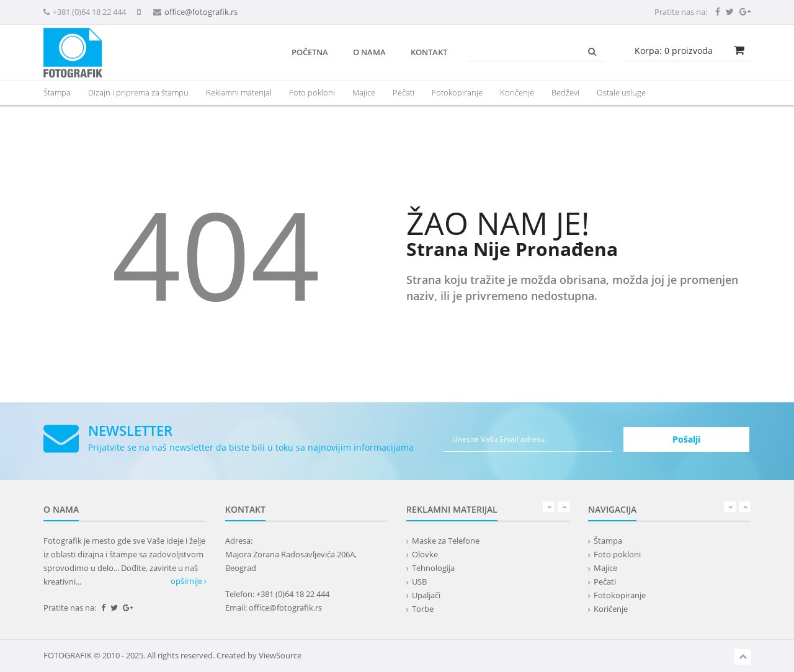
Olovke (425, 554)
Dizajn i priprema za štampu (138, 92)
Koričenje (517, 92)
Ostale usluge (621, 92)
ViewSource (280, 655)
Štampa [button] (57, 92)
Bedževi (565, 92)
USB (419, 581)
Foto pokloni (312, 92)
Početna (310, 52)
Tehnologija (433, 568)
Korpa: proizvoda (674, 51)
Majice (364, 92)
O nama (369, 52)
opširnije (189, 581)
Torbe (423, 609)
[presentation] (239, 92)
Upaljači (426, 595)
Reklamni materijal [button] (239, 92)
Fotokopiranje (457, 92)
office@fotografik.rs (201, 12)
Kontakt (429, 52)
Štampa (608, 541)
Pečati (404, 92)
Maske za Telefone (446, 541)
